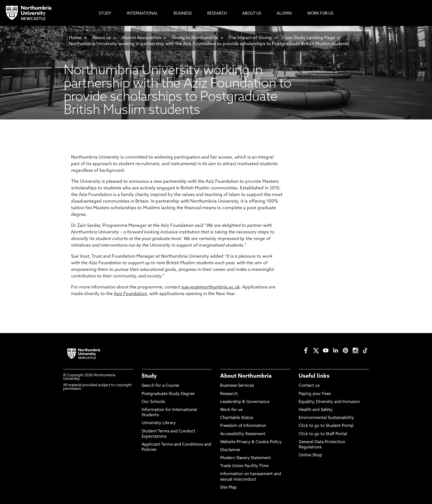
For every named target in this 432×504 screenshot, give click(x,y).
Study (149, 376)
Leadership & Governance (245, 402)
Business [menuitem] (183, 14)
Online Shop (310, 455)
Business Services (237, 386)
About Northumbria (246, 376)
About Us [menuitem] (252, 14)
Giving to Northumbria (195, 38)
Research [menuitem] (217, 14)
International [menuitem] (142, 14)
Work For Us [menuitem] (320, 14)
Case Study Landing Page (309, 38)
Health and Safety (316, 410)
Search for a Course (160, 386)
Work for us (231, 410)
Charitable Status (237, 418)
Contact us (309, 386)
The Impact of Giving (250, 38)
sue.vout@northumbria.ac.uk (210, 287)
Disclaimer (230, 450)
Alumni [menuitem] (284, 14)
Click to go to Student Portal (326, 426)
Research (229, 394)
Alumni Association (141, 38)
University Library (159, 423)
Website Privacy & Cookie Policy (251, 442)
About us (102, 38)
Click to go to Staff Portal (323, 434)
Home (75, 38)
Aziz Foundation (130, 294)
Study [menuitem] (105, 14)
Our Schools (153, 402)
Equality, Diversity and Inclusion (329, 402)
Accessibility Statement (243, 434)
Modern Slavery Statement (245, 458)
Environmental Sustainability (326, 418)
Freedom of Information (243, 426)
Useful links (314, 376)
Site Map (228, 488)
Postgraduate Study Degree (168, 394)
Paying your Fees (315, 394)
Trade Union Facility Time (244, 466)
